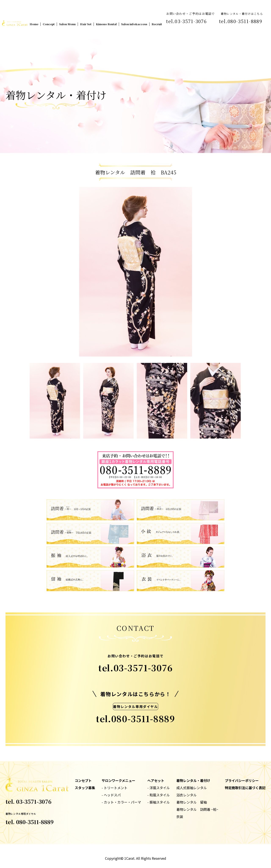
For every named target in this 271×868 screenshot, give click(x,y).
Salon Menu (67, 24)
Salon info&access (134, 24)
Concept (49, 24)
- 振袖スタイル (159, 802)
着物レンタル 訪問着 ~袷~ (197, 809)
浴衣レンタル (187, 795)
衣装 (180, 816)
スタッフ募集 (85, 788)
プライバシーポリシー (242, 780)
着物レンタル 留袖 (192, 802)
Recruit (157, 24)
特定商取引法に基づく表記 (245, 788)
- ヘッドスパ (111, 795)
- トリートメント (115, 788)
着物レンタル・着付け (193, 780)
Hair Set (86, 24)
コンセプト (83, 780)
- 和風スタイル (159, 795)
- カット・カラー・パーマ (121, 802)
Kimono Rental (106, 24)
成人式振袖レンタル (192, 788)
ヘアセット (156, 780)
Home (34, 24)
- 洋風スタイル (159, 788)
